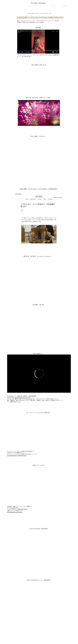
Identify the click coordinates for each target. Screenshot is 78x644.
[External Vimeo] (39, 374)
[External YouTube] (39, 157)
